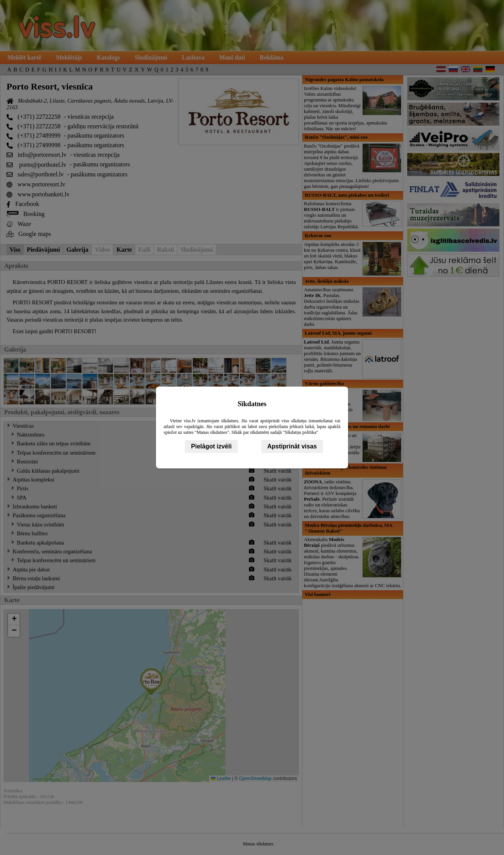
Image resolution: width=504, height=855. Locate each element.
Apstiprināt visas (292, 446)
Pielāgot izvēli (211, 446)
